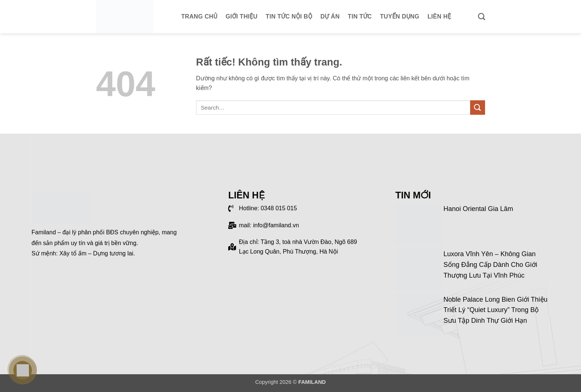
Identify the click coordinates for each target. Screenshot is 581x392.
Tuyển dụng (400, 16)
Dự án (330, 16)
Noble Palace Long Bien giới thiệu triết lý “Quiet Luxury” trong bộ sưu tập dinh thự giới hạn (496, 310)
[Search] (482, 16)
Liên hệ (439, 16)
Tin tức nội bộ (289, 16)
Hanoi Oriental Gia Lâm (478, 209)
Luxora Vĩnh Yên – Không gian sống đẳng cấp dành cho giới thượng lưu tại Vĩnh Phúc (490, 265)
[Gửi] (478, 108)
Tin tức (360, 16)
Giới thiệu (242, 16)
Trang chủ (199, 16)
